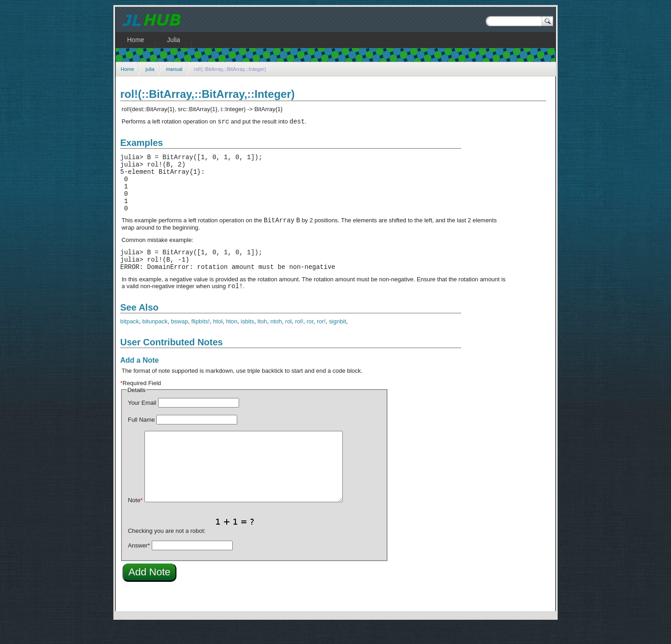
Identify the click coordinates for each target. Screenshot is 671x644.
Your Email (142, 422)
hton (232, 341)
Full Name (141, 439)
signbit (338, 341)
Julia (173, 40)
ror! (321, 341)
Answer (139, 565)
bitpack (130, 341)
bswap (179, 341)
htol (218, 341)
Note (135, 519)
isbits (248, 341)
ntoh (276, 341)
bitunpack (155, 341)
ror (310, 341)
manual (174, 69)
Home (127, 69)
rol (288, 341)
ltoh (262, 341)
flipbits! (201, 341)
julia (150, 69)
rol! (299, 341)
